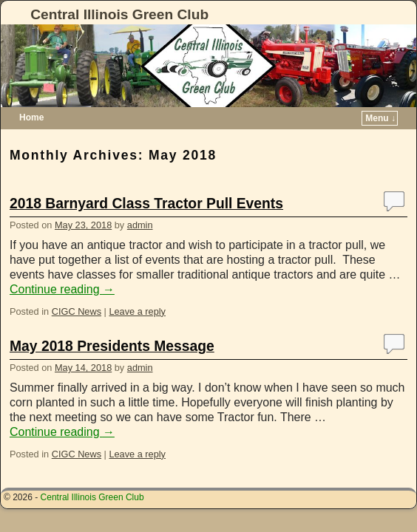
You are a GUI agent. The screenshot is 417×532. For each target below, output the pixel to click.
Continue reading (62, 289)
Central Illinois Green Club (119, 14)
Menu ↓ (380, 118)
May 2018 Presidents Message (112, 346)
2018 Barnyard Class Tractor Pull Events (146, 204)
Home (31, 117)
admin (140, 225)
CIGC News (77, 311)
